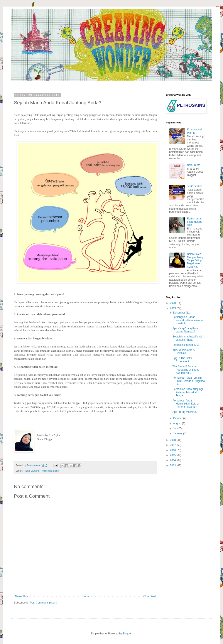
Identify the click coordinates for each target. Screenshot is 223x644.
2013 (173, 465)
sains (56, 471)
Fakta (27, 471)
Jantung (35, 471)
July (176, 428)
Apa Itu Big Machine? (185, 412)
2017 (173, 445)
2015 (173, 455)
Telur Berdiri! (194, 186)
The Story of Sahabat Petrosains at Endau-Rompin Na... (186, 370)
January (178, 433)
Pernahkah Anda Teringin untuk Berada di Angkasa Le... (189, 381)
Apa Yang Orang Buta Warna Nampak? (185, 330)
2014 (173, 460)
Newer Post (22, 596)
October (178, 418)
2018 (173, 440)
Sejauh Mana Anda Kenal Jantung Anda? (187, 338)
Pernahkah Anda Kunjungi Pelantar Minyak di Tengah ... (188, 392)
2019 (173, 308)
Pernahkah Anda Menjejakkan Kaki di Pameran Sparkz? (186, 404)
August (178, 423)
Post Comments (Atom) (43, 603)
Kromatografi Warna (195, 131)
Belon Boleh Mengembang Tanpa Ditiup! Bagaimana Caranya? (195, 260)
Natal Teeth (194, 165)
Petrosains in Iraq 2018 (186, 345)
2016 (173, 450)
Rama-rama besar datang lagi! (195, 222)
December (180, 313)
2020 (173, 303)
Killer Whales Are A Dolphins (183, 352)
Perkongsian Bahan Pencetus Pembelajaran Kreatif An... (188, 320)
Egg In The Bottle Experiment (183, 360)
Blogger (127, 634)
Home (86, 596)
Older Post (150, 596)
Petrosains (46, 471)
